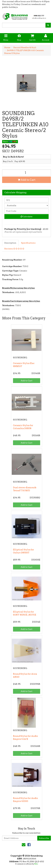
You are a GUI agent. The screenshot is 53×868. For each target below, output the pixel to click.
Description (10, 243)
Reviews (14, 249)
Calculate (26, 217)
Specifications (28, 243)
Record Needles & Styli (25, 47)
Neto (36, 864)
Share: (10, 142)
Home (7, 47)
